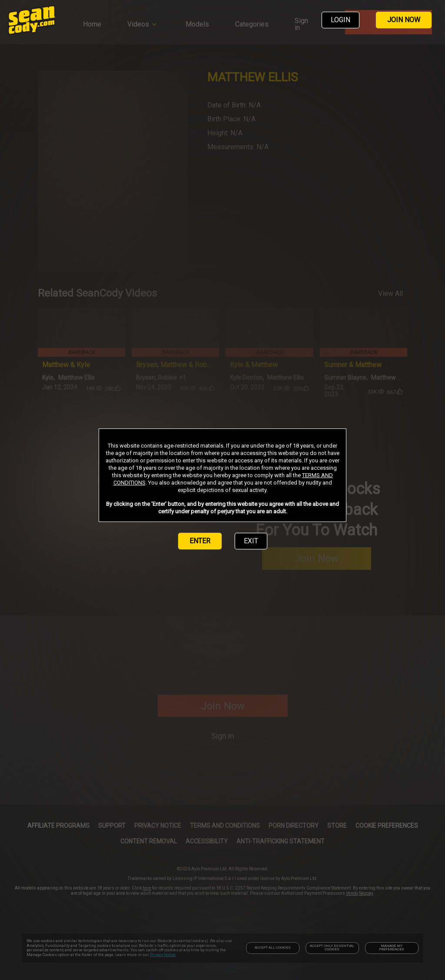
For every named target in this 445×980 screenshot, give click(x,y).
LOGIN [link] (340, 20)
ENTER (200, 541)
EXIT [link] (251, 541)
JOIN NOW (404, 20)
